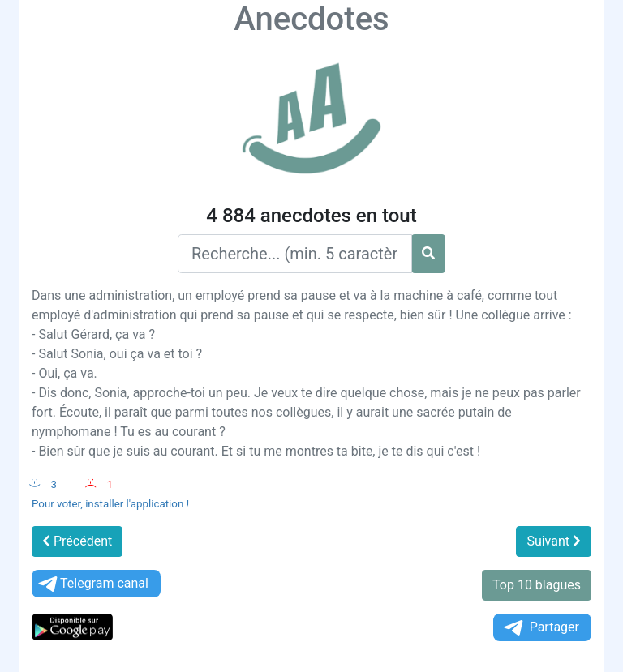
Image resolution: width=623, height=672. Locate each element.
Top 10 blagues (537, 585)
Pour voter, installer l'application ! (110, 504)
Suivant (554, 541)
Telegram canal (92, 584)
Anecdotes (311, 19)
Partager (540, 628)
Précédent (77, 541)
